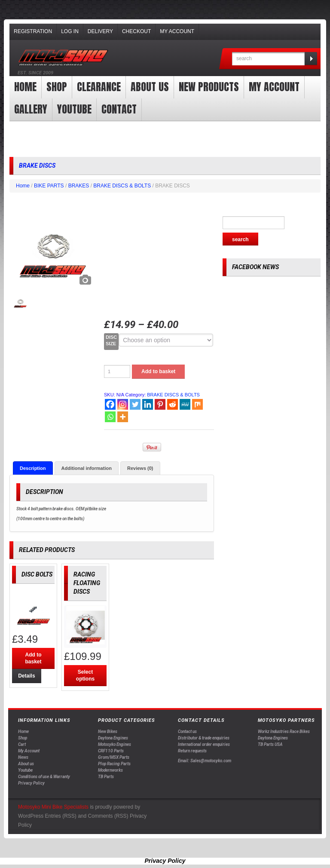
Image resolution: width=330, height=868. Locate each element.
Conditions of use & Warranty (44, 777)
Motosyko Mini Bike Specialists (53, 807)
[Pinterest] (160, 404)
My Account (177, 31)
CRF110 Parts (111, 751)
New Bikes (108, 732)
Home (25, 87)
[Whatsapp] (110, 417)
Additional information (87, 468)
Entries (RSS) (60, 816)
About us (150, 87)
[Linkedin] (148, 404)
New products (209, 87)
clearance (99, 87)
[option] (52, 246)
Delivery (100, 31)
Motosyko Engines (115, 745)
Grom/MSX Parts (114, 758)
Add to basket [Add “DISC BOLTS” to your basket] (33, 659)
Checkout (136, 31)
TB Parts (106, 777)
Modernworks (110, 771)
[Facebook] (110, 404)
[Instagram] (123, 404)
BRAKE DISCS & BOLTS (122, 186)
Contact (119, 109)
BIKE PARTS (49, 186)
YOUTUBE (74, 109)
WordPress (31, 816)
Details (26, 676)
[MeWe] (185, 404)
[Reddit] (173, 404)
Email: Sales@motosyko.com (205, 761)
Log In (70, 31)
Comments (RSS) (108, 816)
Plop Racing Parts (114, 764)
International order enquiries (204, 745)
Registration (33, 31)
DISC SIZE (111, 340)
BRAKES (79, 186)
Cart (22, 745)
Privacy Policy (31, 784)
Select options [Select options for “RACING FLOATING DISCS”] (85, 676)
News (23, 758)
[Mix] (197, 404)
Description (33, 468)
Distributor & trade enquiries (204, 738)
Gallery (31, 109)
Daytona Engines (113, 738)
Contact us (187, 732)
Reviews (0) (140, 468)
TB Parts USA (270, 745)
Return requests (192, 751)
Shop (57, 87)
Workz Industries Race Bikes (284, 732)
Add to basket (158, 371)
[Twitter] (135, 404)
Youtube (25, 771)
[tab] (33, 468)
